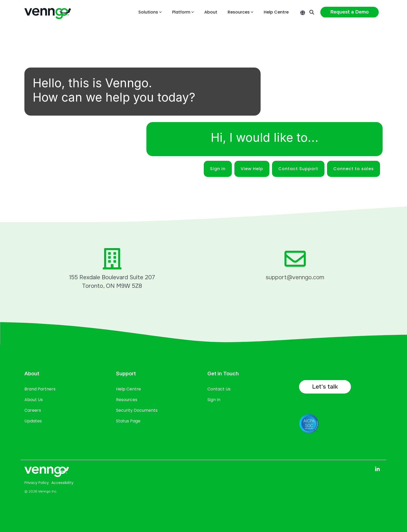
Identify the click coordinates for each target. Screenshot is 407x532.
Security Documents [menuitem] (137, 410)
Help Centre (276, 12)
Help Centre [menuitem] (128, 389)
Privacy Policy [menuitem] (37, 483)
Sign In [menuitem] (214, 400)
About (211, 12)
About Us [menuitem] (34, 400)
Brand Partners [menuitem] (40, 389)
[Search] (312, 12)
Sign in (218, 169)
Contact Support (298, 169)
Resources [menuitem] (127, 400)
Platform (183, 12)
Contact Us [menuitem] (219, 389)
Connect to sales (354, 169)
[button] (377, 469)
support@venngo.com (295, 277)
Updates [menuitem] (33, 421)
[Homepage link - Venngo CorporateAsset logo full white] (47, 473)
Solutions (150, 12)
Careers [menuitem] (33, 410)
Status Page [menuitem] (128, 421)
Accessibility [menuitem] (62, 483)
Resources (240, 12)
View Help (252, 169)
